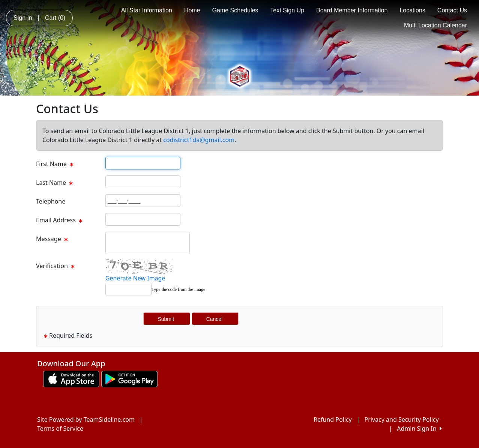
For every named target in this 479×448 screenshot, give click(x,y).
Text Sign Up (287, 10)
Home (192, 10)
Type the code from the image (178, 289)
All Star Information (147, 10)
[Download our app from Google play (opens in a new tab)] (129, 378)
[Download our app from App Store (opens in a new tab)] (71, 378)
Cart (55, 18)
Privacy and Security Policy (402, 420)
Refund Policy (333, 420)
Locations (412, 10)
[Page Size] (143, 163)
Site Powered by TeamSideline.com (86, 420)
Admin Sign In (419, 429)
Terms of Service (60, 429)
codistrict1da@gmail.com (199, 140)
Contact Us (452, 10)
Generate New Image (135, 278)
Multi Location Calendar (435, 25)
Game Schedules (235, 10)
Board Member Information (352, 10)
